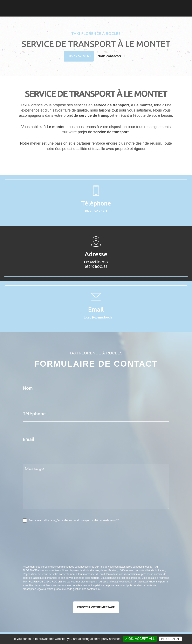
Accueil (78, 5)
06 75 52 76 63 (80, 56)
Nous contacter (112, 56)
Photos (99, 5)
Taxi (88, 5)
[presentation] (66, 553)
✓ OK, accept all (140, 639)
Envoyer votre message (96, 607)
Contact (113, 5)
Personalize (170, 639)
